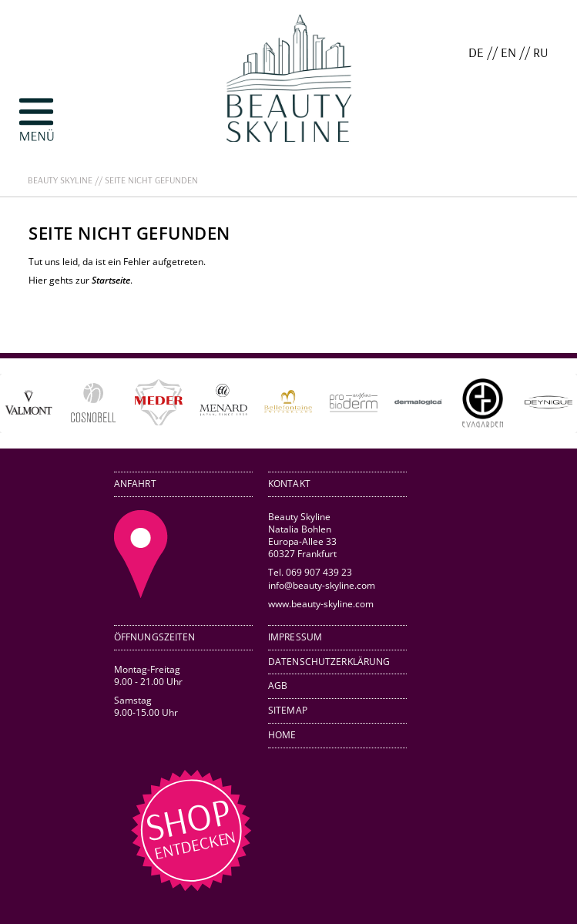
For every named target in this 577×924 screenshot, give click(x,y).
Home (282, 735)
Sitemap (288, 710)
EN (508, 52)
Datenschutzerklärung (329, 662)
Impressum (295, 637)
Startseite (111, 280)
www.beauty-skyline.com (321, 603)
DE (476, 52)
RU (541, 52)
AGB (278, 685)
